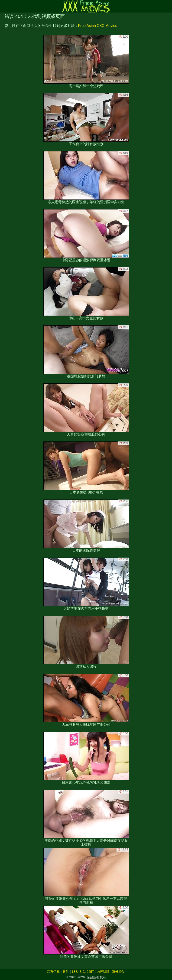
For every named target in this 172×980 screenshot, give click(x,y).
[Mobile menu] (4, 6)
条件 (66, 972)
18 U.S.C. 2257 (83, 972)
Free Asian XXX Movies (97, 26)
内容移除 (103, 972)
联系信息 (53, 972)
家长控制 (119, 972)
